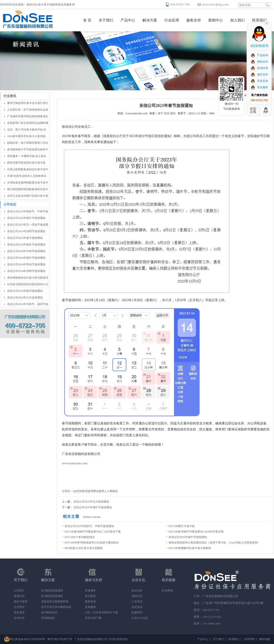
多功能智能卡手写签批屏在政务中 (28, 149)
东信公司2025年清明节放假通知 (26, 231)
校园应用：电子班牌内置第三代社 (28, 143)
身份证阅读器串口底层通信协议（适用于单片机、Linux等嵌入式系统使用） (214, 543)
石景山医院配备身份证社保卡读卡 (28, 169)
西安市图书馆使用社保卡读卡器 (26, 163)
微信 (115, 491)
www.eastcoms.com (75, 463)
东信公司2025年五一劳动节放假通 (28, 225)
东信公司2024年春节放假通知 (25, 291)
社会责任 (19, 607)
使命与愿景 (21, 601)
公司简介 (19, 591)
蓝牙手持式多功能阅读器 (56, 607)
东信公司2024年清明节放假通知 (26, 271)
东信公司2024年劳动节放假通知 (26, 264)
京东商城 (167, 591)
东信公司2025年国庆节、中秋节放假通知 (89, 526)
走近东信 (137, 607)
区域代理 (259, 68)
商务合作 (259, 62)
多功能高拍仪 (49, 612)
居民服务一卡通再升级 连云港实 (27, 156)
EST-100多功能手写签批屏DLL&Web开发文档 (196, 532)
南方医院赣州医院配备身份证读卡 (28, 189)
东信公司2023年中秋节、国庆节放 (28, 304)
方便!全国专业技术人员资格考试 (27, 176)
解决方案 (150, 20)
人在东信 (137, 601)
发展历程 (19, 596)
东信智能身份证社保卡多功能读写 (28, 278)
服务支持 (194, 20)
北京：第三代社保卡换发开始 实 (27, 130)
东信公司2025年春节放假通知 (25, 238)
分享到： (67, 491)
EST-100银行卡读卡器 (182, 526)
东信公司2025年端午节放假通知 (26, 218)
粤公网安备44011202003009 (27, 639)
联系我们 (259, 20)
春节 (161, 113)
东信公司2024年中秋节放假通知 (26, 251)
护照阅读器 (48, 618)
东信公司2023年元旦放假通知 (91, 502)
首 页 (87, 20)
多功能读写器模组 (52, 591)
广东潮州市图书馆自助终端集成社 (28, 116)
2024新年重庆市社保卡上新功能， (28, 136)
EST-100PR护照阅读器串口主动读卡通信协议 (92, 543)
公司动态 (10, 204)
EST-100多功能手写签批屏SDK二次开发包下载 (93, 532)
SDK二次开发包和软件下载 (101, 612)
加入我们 (237, 20)
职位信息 (137, 591)
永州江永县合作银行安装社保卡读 (28, 196)
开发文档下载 (93, 618)
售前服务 (90, 591)
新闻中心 (216, 20)
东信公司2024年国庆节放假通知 (26, 245)
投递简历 (137, 612)
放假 (167, 113)
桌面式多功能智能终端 (55, 601)
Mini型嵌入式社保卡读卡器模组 (84, 548)
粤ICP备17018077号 (60, 639)
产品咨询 (259, 55)
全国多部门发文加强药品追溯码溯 (28, 123)
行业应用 (172, 20)
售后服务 (90, 596)
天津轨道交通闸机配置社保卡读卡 (28, 183)
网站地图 (265, 639)
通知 (173, 113)
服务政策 (90, 601)
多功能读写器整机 (52, 596)
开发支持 (259, 81)
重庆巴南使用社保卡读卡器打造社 (28, 103)
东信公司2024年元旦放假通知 (25, 298)
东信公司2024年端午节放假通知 (26, 258)
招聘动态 (137, 596)
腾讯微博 (99, 491)
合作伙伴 (19, 618)
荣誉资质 (19, 612)
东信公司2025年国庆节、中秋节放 (28, 211)
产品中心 (128, 20)
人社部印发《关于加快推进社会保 (28, 110)
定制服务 (90, 607)
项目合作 (259, 75)
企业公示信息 (140, 618)
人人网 (108, 491)
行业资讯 (10, 96)
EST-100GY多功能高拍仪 (80, 537)
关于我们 (106, 20)
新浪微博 (88, 491)
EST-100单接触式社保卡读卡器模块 (190, 548)
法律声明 (249, 639)
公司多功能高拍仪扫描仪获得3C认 (28, 284)
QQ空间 (78, 491)
